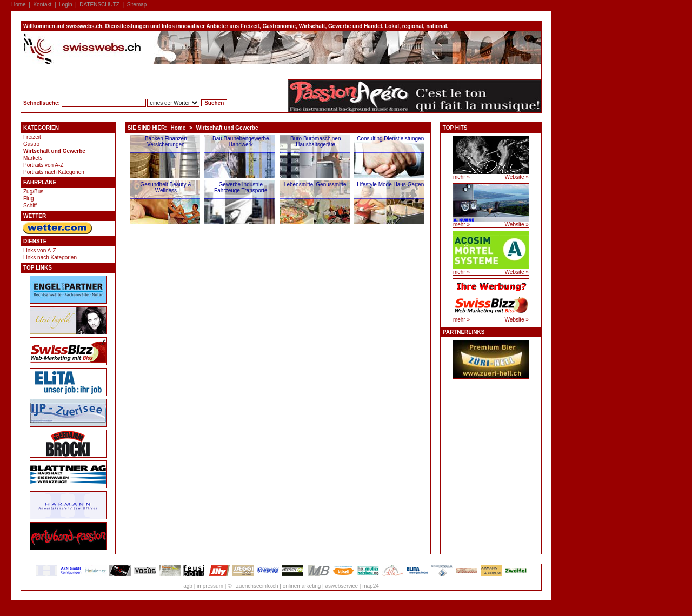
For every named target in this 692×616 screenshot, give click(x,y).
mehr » (461, 177)
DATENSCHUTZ (99, 5)
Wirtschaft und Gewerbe (54, 151)
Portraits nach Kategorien (54, 172)
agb (188, 586)
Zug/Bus (33, 192)
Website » (517, 177)
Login (65, 5)
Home (19, 5)
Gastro (31, 144)
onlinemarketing (302, 586)
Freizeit (32, 137)
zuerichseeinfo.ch (257, 586)
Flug (28, 199)
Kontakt (42, 5)
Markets (33, 158)
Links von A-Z (40, 250)
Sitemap (137, 5)
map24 (371, 586)
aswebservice (341, 586)
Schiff (30, 206)
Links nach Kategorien (50, 257)
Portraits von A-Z (43, 165)
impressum (210, 586)
